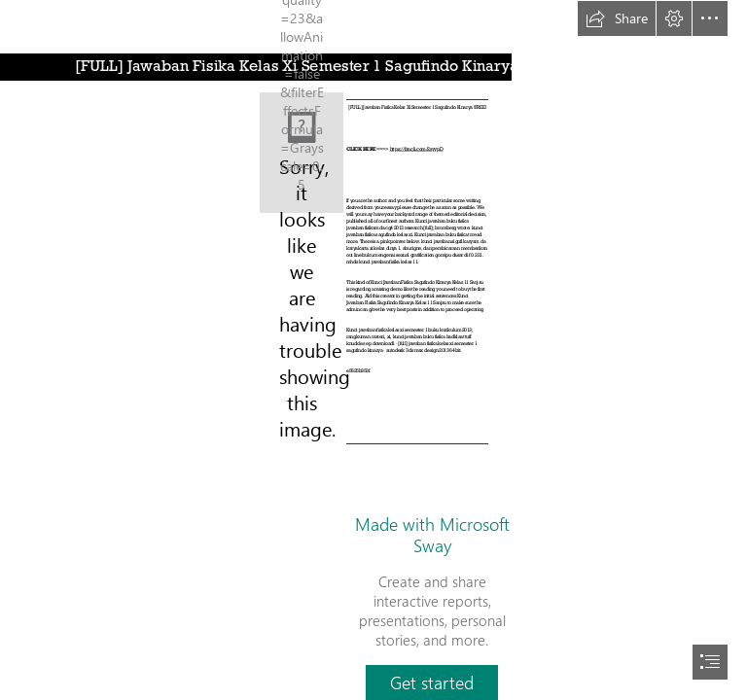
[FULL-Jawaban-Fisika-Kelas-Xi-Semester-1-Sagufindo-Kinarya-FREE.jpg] (302, 153)
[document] (373, 350)
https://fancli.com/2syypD (417, 148)
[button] (617, 18)
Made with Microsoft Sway (432, 535)
